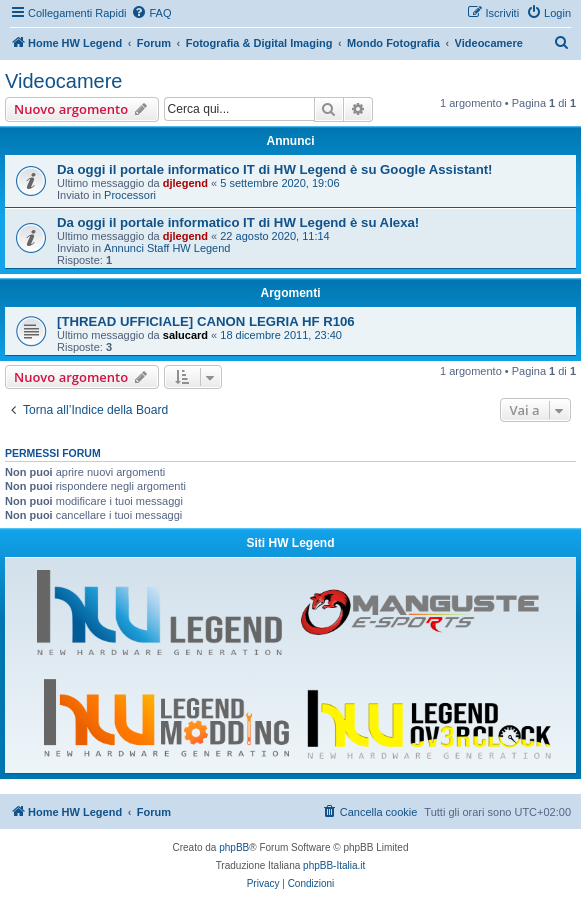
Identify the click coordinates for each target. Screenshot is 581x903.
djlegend (185, 183)
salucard (185, 335)
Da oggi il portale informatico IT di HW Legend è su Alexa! (238, 222)
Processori (130, 195)
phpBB (234, 847)
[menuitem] (151, 13)
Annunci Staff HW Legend (167, 248)
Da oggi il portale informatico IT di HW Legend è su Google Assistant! (274, 169)
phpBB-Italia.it (334, 865)
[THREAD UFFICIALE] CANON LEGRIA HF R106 (206, 321)
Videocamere (63, 81)
